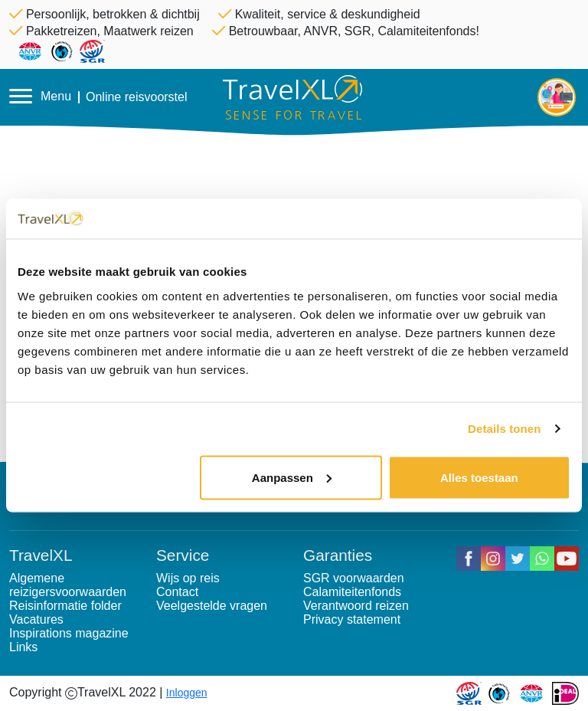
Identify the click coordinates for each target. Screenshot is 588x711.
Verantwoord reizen (356, 606)
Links (23, 647)
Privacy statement (352, 619)
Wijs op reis (188, 578)
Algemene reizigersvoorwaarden (68, 585)
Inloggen (187, 693)
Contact (177, 592)
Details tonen (504, 429)
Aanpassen (292, 477)
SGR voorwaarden (354, 578)
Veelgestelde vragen (212, 606)
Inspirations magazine (69, 633)
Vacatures (36, 619)
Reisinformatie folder (65, 606)
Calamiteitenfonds (352, 592)
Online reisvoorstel (137, 97)
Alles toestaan (479, 477)
